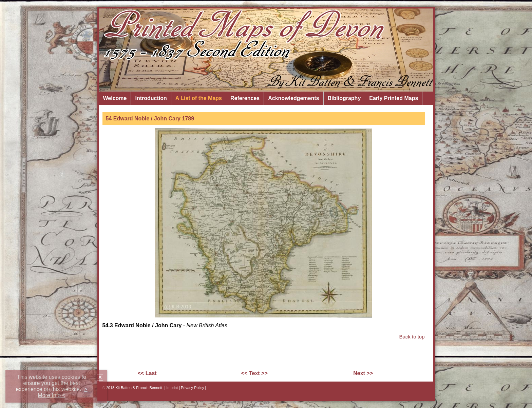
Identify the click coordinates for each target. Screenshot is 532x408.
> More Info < (62, 392)
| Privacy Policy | (192, 388)
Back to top (412, 337)
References (245, 98)
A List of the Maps (199, 98)
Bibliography (344, 98)
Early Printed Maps (394, 98)
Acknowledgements (293, 98)
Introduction (151, 98)
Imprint (172, 388)
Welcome (115, 98)
